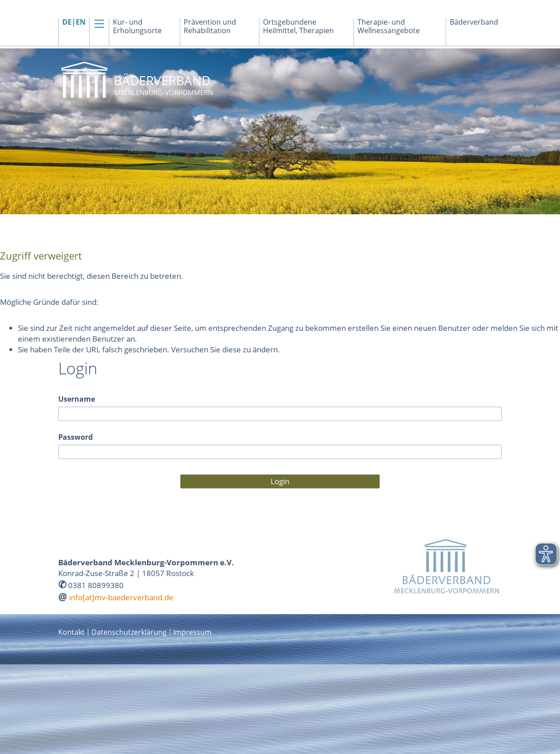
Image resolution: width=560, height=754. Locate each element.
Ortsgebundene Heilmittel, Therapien (298, 26)
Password (75, 437)
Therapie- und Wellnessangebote (389, 26)
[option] (280, 131)
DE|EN (74, 22)
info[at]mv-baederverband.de (121, 597)
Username (77, 399)
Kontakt (71, 632)
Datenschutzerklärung (129, 632)
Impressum (192, 632)
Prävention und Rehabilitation (210, 26)
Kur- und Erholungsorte (137, 26)
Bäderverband (474, 22)
